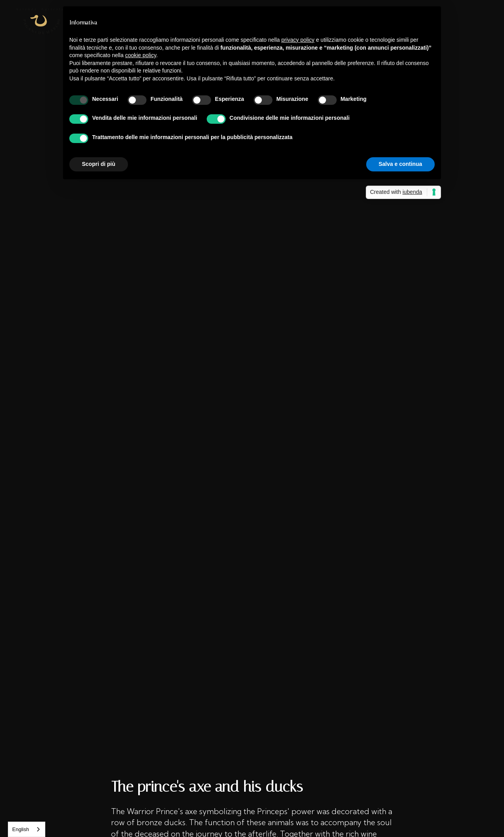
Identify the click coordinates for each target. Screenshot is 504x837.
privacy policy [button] (298, 40)
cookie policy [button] (141, 55)
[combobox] (27, 829)
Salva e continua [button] (400, 164)
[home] (39, 22)
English (21, 829)
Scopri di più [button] (99, 164)
